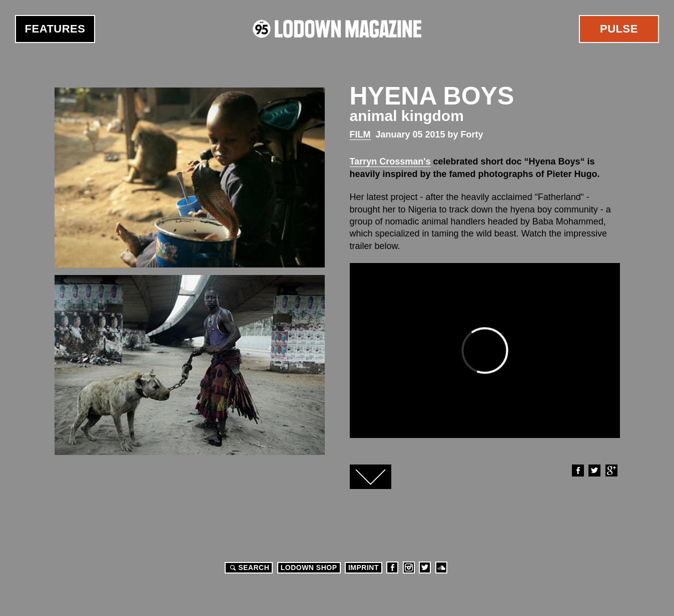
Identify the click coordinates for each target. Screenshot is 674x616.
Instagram (409, 567)
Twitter (594, 470)
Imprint (364, 567)
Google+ (611, 470)
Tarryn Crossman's (390, 161)
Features (55, 29)
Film (360, 134)
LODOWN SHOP (309, 567)
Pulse (619, 29)
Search (248, 567)
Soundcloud (441, 567)
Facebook (577, 470)
